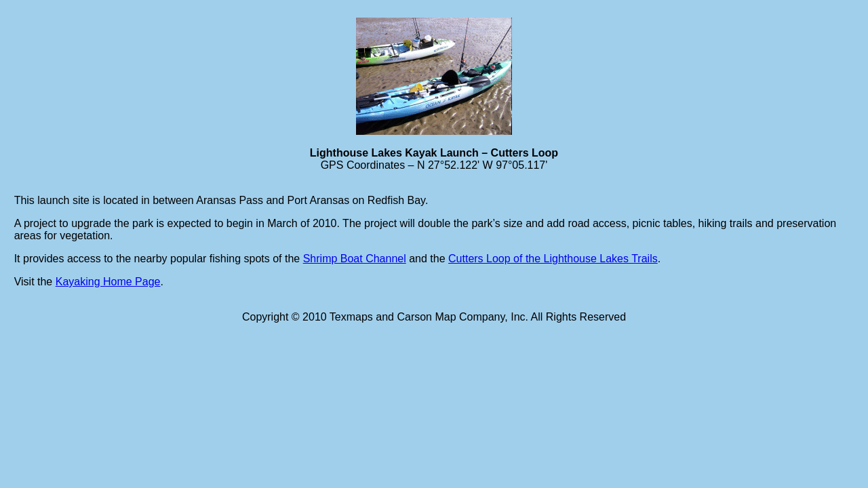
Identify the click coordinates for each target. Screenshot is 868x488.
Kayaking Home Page (108, 282)
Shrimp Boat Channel (355, 259)
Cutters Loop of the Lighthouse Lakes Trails (553, 259)
